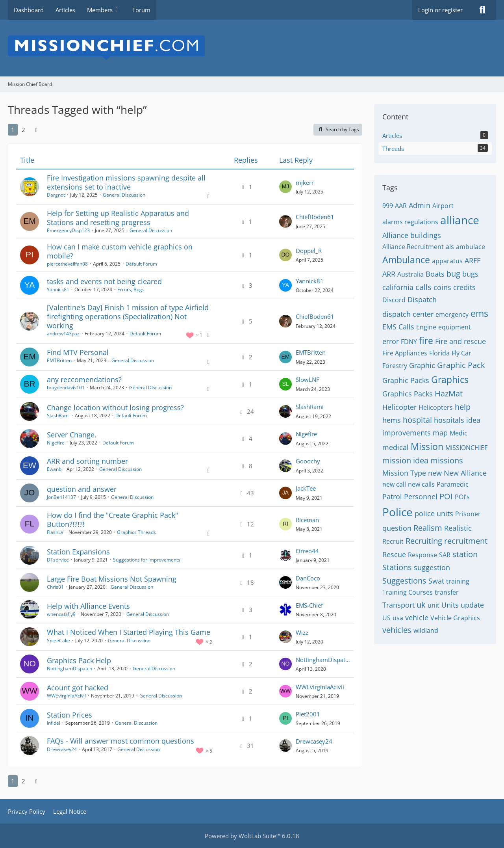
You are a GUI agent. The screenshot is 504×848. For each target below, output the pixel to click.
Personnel (421, 497)
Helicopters (436, 407)
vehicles (397, 630)
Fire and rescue (460, 341)
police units (434, 513)
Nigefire (56, 443)
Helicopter (399, 407)
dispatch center (408, 314)
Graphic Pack (461, 365)
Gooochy (308, 461)
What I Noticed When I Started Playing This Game (129, 632)
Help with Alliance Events (88, 606)
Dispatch (422, 299)
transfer (447, 592)
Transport (398, 605)
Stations (397, 567)
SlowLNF (308, 379)
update (472, 605)
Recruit (393, 541)
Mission (427, 446)
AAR (401, 206)
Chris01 (55, 587)
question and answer (82, 489)
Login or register (440, 10)
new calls (421, 484)
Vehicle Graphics (455, 618)
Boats (435, 274)
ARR (389, 274)
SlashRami (58, 416)
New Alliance (465, 473)
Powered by (252, 836)
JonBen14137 (61, 497)
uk (421, 605)
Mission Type (404, 473)
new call (394, 484)
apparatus (447, 261)
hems (392, 420)
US (386, 618)
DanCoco (308, 578)
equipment (455, 327)
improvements (407, 433)
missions (447, 460)
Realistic (458, 528)
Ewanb (54, 469)
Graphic (422, 365)
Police (397, 512)
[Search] (482, 10)
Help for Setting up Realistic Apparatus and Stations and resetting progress (118, 218)
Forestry (395, 366)
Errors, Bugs (131, 289)
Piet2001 (308, 714)
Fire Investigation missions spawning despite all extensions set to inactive (126, 182)
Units (450, 605)
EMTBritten (59, 360)
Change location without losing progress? (115, 407)
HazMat (449, 393)
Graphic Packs (406, 380)
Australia (410, 274)
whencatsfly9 (61, 614)
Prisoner (468, 514)
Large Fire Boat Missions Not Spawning (112, 579)
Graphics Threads (136, 532)
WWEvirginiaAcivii (66, 696)
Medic (459, 433)
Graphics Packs (408, 394)
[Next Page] (36, 130)
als (450, 247)
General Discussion (124, 195)
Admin (420, 205)
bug (453, 274)
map (440, 433)
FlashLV (55, 532)
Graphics (450, 379)
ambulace (471, 247)
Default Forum (141, 264)
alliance (460, 220)
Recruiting (424, 541)
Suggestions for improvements (147, 560)
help (463, 407)
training (458, 581)
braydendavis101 (66, 388)
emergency (452, 314)
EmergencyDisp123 (68, 230)
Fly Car (461, 353)
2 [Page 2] (23, 130)
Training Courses (408, 592)
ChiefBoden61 (315, 217)
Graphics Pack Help (79, 660)
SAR (445, 555)
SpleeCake (58, 641)
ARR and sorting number (87, 461)
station (465, 554)
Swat (436, 581)
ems (479, 313)
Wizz (302, 632)
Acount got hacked (78, 688)
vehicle (417, 617)
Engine (426, 327)
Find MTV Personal (78, 352)
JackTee (306, 488)
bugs (470, 274)
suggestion (432, 567)
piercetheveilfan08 (67, 264)
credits (464, 287)
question (397, 528)
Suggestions (404, 581)
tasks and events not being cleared (104, 281)
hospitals (449, 420)
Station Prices (69, 715)
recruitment (466, 541)
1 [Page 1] (13, 130)
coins (442, 287)
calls (423, 287)
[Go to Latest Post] (285, 187)
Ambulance (406, 260)
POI (446, 496)
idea (473, 420)
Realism (428, 528)
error (391, 341)
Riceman (307, 520)
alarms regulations (410, 222)
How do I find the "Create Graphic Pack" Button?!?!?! (112, 520)
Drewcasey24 (62, 749)
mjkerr (305, 182)
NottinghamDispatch (69, 669)
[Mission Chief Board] (252, 48)
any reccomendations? (84, 379)
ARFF (472, 260)
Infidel (54, 723)
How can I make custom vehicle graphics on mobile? (120, 251)
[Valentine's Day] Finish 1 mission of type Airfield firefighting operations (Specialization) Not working (128, 316)
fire (426, 340)
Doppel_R (309, 251)
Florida (439, 353)
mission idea (405, 460)
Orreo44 (307, 551)
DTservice (58, 560)
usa (398, 618)
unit (434, 605)
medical (396, 447)
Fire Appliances (405, 353)
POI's (462, 497)
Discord (394, 300)
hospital (417, 420)
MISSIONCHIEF (466, 448)
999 (388, 206)
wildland (426, 630)
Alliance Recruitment (413, 247)
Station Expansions (78, 552)
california (398, 287)
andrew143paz (63, 334)
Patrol (392, 497)
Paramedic (453, 484)
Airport (443, 206)
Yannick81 (58, 289)
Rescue (394, 554)
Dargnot (56, 195)
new (435, 473)
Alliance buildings (412, 235)
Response (422, 555)
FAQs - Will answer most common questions (120, 741)
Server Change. (72, 435)
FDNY (409, 342)
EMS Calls (398, 327)
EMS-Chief (309, 605)
